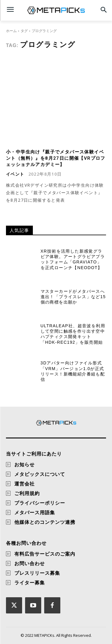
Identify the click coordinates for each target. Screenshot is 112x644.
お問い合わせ (30, 563)
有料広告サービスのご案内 (45, 554)
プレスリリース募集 (37, 573)
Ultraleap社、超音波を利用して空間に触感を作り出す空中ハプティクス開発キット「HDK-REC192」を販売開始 (73, 334)
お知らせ (24, 464)
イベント (15, 174)
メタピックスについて (40, 474)
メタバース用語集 (35, 512)
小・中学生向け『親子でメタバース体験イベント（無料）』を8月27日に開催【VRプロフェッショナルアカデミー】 (56, 158)
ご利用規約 (27, 493)
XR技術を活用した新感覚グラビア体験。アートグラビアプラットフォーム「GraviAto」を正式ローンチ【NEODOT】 (73, 259)
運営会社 (24, 484)
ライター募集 (30, 583)
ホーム (11, 31)
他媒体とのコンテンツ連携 (45, 522)
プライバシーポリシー (40, 503)
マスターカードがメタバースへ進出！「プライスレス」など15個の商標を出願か (73, 297)
